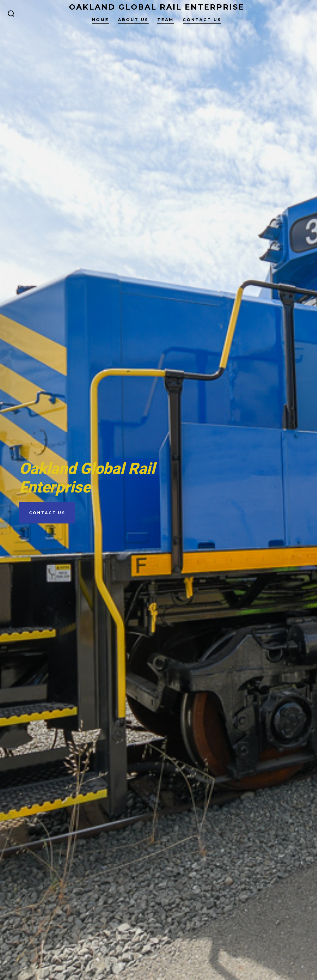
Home (100, 20)
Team (165, 20)
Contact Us (202, 20)
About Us (133, 20)
